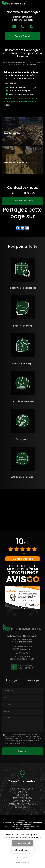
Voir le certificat (23, 559)
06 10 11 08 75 (25, 193)
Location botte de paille (20, 91)
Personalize (22, 857)
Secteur (18, 828)
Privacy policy (23, 862)
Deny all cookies (22, 850)
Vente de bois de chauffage (22, 87)
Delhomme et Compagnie (12, 62)
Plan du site (24, 826)
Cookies (26, 828)
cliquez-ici (17, 744)
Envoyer (22, 751)
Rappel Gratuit (23, 36)
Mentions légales (11, 826)
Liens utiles (35, 826)
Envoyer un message (22, 201)
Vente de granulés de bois (21, 94)
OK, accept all (23, 843)
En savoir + (22, 821)
